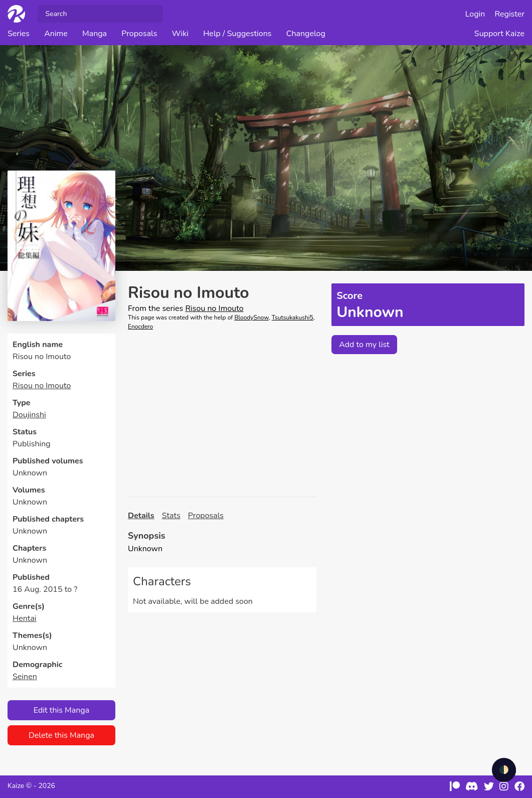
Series (19, 34)
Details (141, 516)
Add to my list (364, 345)
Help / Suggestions (237, 34)
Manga (95, 34)
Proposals (139, 34)
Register (510, 14)
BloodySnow (251, 317)
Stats (171, 516)
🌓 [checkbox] (504, 770)
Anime (56, 34)
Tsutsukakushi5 (293, 317)
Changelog (306, 34)
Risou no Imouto (42, 386)
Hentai (25, 618)
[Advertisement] (222, 414)
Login (475, 14)
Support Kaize (499, 34)
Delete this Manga (61, 735)
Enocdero (140, 327)
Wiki (180, 34)
